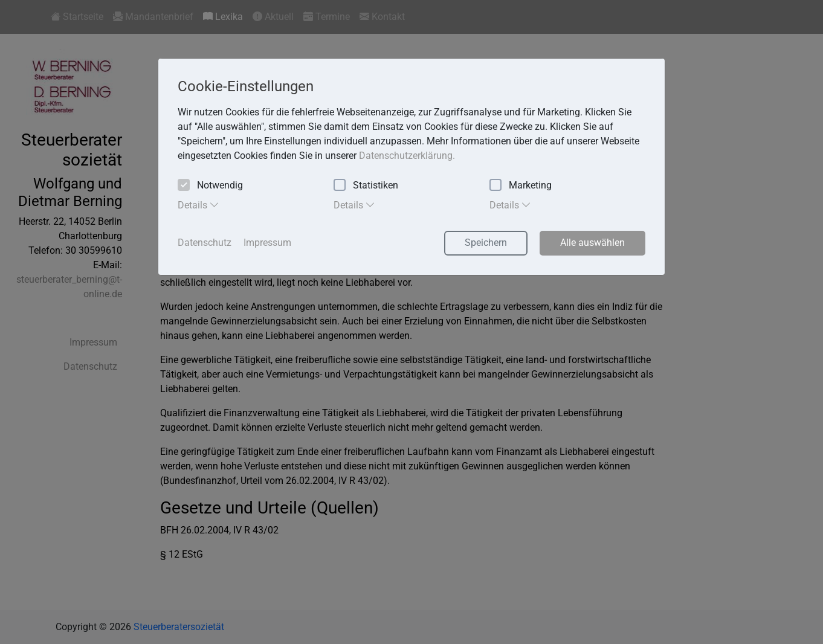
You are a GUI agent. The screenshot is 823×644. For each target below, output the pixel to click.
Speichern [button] (486, 243)
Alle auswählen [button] (592, 243)
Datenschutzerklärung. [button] (407, 156)
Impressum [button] (267, 243)
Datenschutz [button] (205, 243)
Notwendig (210, 186)
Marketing (521, 186)
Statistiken (366, 186)
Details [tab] (198, 205)
